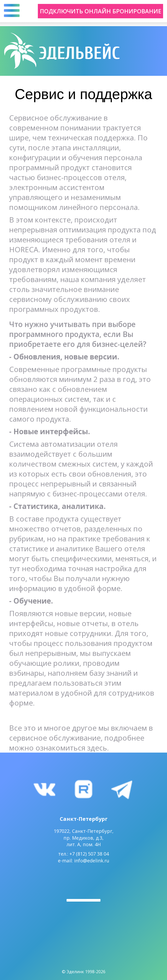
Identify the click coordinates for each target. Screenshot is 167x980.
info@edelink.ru (92, 861)
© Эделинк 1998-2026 (84, 972)
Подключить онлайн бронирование (101, 11)
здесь (97, 748)
